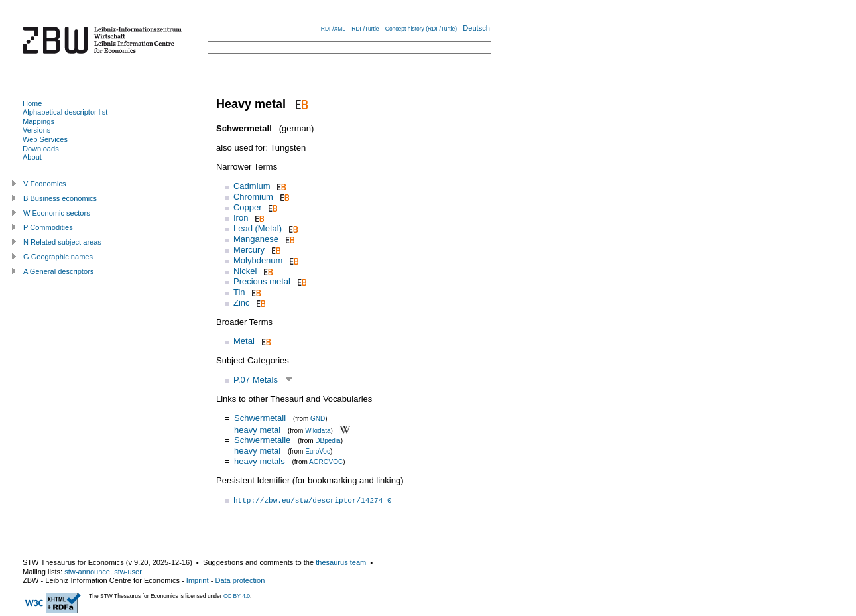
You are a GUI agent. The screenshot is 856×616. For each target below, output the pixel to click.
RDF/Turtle (365, 29)
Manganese (256, 239)
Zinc (242, 303)
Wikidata (318, 430)
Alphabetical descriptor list (65, 112)
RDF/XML (333, 29)
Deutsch (476, 28)
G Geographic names (58, 257)
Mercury (249, 250)
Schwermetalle (262, 440)
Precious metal (262, 281)
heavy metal (257, 429)
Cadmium (252, 186)
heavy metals (260, 461)
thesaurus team (341, 562)
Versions (36, 130)
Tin (239, 292)
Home (32, 103)
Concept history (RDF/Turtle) (421, 29)
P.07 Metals (256, 380)
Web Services (45, 139)
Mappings (38, 121)
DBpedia (328, 441)
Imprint (198, 580)
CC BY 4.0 (237, 596)
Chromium (253, 197)
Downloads (41, 149)
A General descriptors (58, 271)
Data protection (240, 580)
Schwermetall (260, 418)
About (32, 157)
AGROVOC (326, 462)
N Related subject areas (62, 242)
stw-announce (87, 572)
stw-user (128, 572)
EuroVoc (318, 451)
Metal (244, 341)
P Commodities (48, 227)
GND (318, 419)
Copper (248, 207)
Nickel (245, 271)
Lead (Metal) (258, 228)
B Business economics (60, 198)
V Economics (44, 184)
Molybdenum (258, 260)
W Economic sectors (57, 213)
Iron (241, 218)
